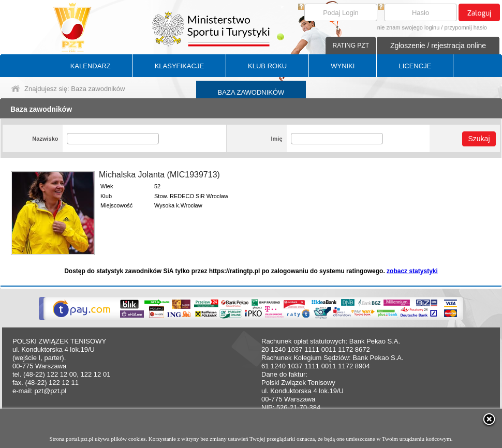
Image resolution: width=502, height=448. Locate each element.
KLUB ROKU (267, 66)
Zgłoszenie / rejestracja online (438, 46)
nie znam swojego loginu (408, 27)
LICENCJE (415, 66)
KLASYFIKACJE (179, 66)
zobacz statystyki (412, 271)
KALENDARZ (91, 66)
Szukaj (479, 139)
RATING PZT (351, 46)
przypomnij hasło (466, 27)
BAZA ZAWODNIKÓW (251, 92)
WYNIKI (343, 66)
